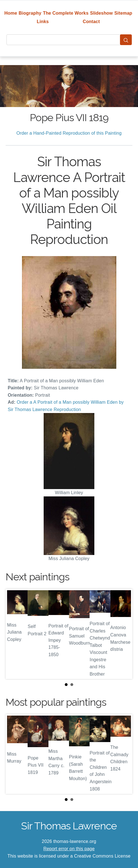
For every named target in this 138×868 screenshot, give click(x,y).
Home (11, 13)
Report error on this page (69, 849)
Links (43, 22)
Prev (14, 634)
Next (124, 634)
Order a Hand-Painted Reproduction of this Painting (69, 133)
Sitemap (123, 13)
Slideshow (102, 13)
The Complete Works (66, 13)
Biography (30, 13)
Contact (91, 22)
